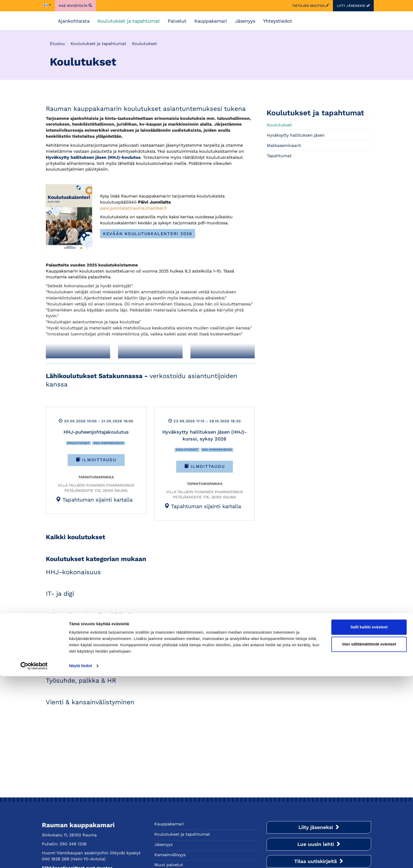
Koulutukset (78, 443)
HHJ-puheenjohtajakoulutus (96, 432)
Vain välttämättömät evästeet (369, 836)
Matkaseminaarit (284, 145)
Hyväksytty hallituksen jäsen (296, 135)
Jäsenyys (245, 21)
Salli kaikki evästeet (369, 819)
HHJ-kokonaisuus (109, 443)
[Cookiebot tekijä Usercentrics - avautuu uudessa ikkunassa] (34, 858)
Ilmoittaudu (96, 460)
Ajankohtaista (74, 21)
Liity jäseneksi (353, 6)
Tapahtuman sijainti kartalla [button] (94, 500)
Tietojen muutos (311, 6)
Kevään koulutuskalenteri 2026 (148, 234)
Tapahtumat (279, 156)
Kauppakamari (211, 21)
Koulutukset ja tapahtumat (129, 21)
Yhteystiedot (278, 21)
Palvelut (177, 21)
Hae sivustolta (75, 6)
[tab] (94, 499)
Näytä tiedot (80, 858)
